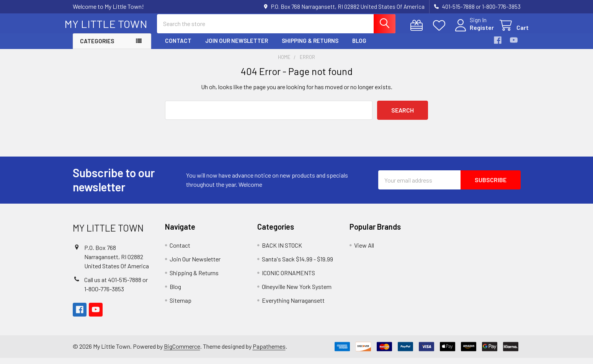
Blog (359, 47)
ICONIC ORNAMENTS (288, 279)
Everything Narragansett (293, 306)
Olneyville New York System (297, 293)
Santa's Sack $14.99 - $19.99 (297, 265)
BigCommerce (182, 353)
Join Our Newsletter (237, 47)
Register (474, 32)
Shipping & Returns (310, 47)
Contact (178, 47)
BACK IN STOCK (282, 251)
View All (364, 251)
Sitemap (181, 306)
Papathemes (269, 353)
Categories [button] (97, 47)
